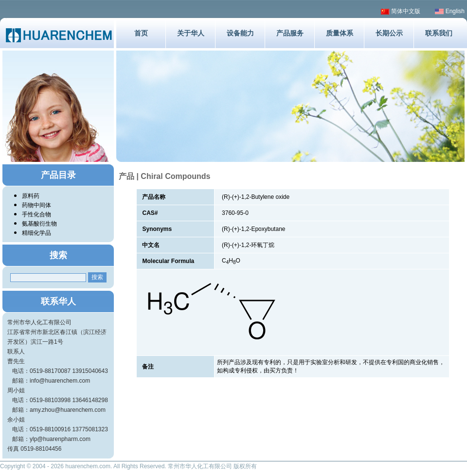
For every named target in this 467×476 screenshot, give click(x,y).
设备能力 (240, 33)
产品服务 (290, 33)
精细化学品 (36, 233)
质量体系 (340, 33)
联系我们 (439, 33)
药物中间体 (36, 205)
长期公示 (389, 33)
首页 (141, 33)
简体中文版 (401, 11)
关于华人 (191, 33)
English (450, 11)
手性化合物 (36, 214)
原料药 (31, 196)
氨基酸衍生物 (39, 224)
